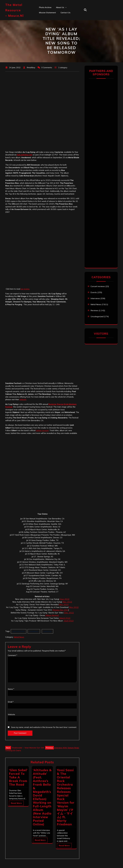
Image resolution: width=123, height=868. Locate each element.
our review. (25, 289)
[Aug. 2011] (65, 599)
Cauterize (48, 631)
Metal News (19, 637)
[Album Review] (52, 615)
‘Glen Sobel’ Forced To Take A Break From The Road (18, 777)
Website (11, 714)
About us (60, 7)
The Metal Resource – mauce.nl (14, 10)
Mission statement (48, 13)
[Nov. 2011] (67, 602)
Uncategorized (97, 316)
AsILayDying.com (25, 155)
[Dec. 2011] (69, 613)
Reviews (94, 310)
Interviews (95, 298)
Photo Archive (45, 7)
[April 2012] (69, 621)
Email (11, 702)
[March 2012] (65, 618)
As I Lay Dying (19, 631)
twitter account (42, 430)
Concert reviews (98, 286)
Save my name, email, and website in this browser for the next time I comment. (44, 727)
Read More (16, 803)
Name (11, 689)
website (23, 399)
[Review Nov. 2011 (60, 610)
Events (94, 292)
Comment (12, 655)
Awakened (34, 631)
